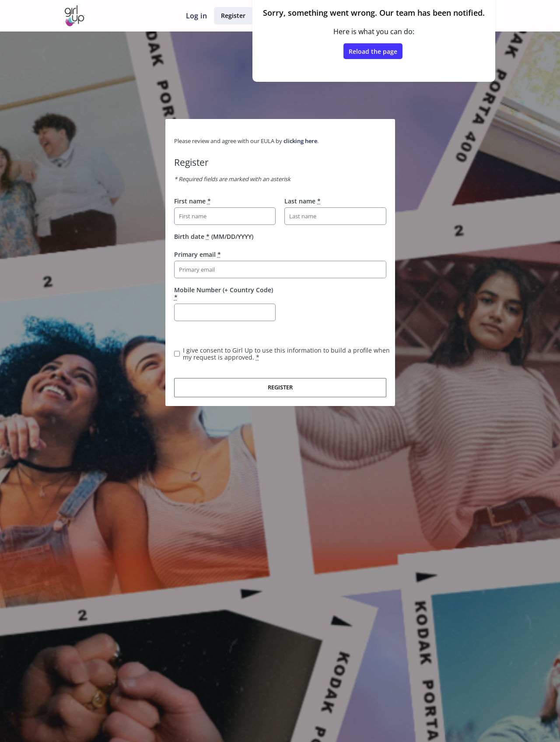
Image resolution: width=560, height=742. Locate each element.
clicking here (300, 141)
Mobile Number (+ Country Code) (224, 293)
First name (192, 201)
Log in (196, 16)
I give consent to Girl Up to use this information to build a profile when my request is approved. (286, 354)
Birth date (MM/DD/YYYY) (214, 236)
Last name (303, 201)
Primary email (198, 254)
